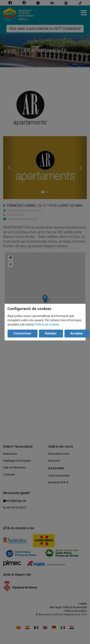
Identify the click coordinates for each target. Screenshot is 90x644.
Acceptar (77, 333)
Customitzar (22, 333)
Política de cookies (47, 324)
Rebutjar (51, 333)
